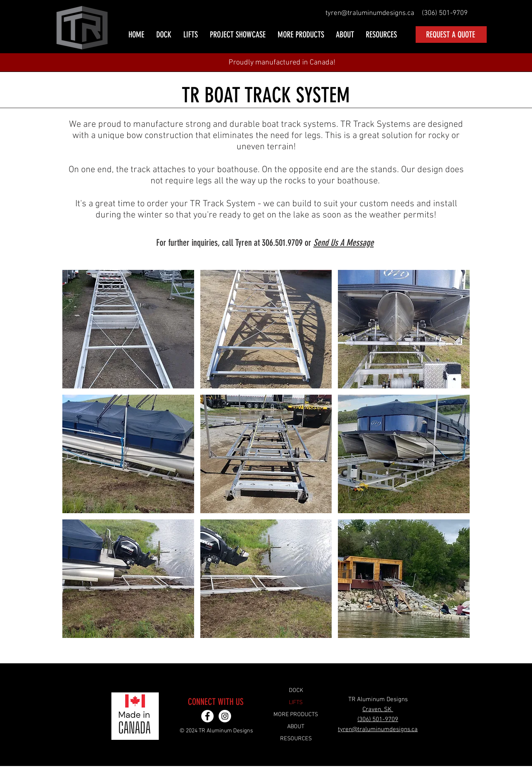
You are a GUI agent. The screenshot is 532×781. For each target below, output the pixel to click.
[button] (164, 35)
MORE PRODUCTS (296, 715)
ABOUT (296, 727)
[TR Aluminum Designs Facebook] (207, 716)
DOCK (296, 691)
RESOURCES (296, 739)
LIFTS (296, 703)
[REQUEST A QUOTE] (451, 35)
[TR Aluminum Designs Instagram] (225, 716)
